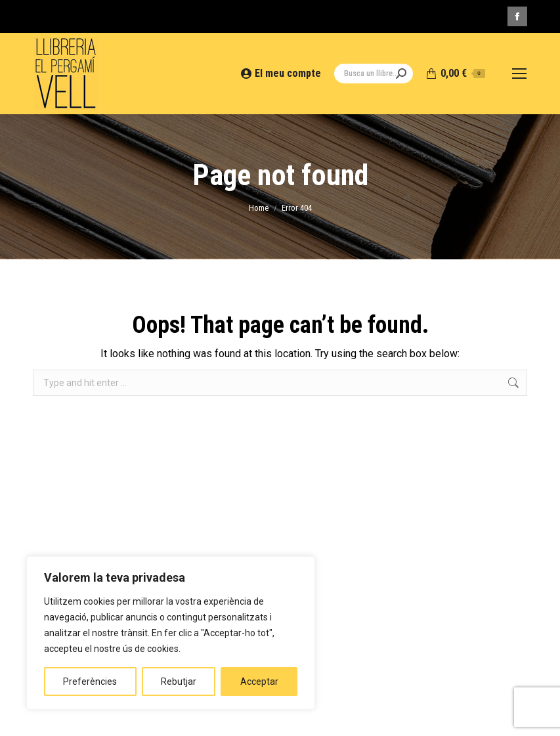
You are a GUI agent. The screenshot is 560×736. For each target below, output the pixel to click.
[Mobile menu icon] (519, 74)
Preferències (90, 682)
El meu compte (281, 73)
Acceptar (259, 682)
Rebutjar (179, 682)
